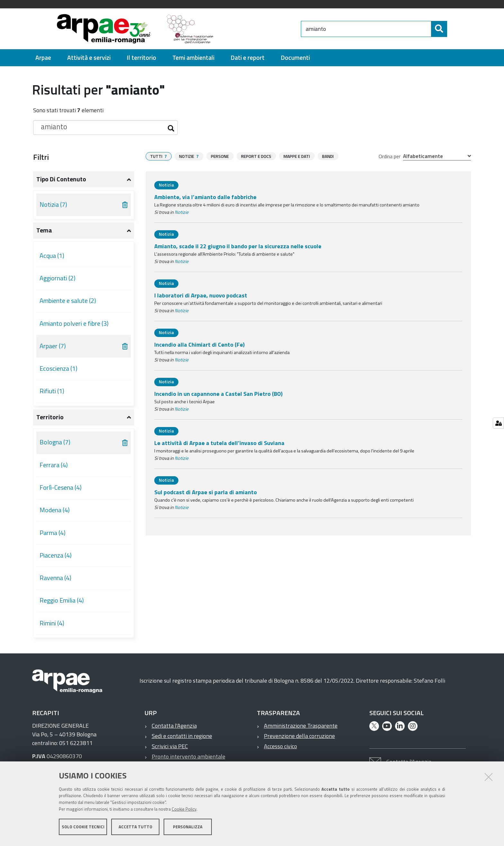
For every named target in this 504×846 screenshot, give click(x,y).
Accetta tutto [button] (135, 829)
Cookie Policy (184, 812)
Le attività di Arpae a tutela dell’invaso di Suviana (219, 443)
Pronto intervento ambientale (189, 756)
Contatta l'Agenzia (174, 726)
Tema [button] (44, 230)
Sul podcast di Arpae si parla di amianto (206, 492)
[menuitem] (43, 58)
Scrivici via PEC (170, 746)
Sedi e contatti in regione (182, 736)
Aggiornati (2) (58, 278)
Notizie (181, 212)
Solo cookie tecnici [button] (83, 829)
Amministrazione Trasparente (301, 726)
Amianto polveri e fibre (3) (74, 323)
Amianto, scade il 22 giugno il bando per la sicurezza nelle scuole (238, 246)
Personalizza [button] (188, 829)
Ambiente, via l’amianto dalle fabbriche (205, 197)
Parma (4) (53, 533)
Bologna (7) (55, 442)
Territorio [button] (50, 417)
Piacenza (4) (56, 555)
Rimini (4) (52, 623)
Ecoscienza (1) (59, 368)
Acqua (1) (52, 256)
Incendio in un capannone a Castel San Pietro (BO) (218, 394)
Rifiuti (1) (52, 391)
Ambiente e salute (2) (68, 301)
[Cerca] (453, 29)
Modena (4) (55, 510)
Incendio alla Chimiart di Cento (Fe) (199, 345)
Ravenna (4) (55, 578)
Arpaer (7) (53, 346)
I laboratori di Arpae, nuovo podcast (201, 295)
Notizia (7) (53, 205)
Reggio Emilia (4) (62, 600)
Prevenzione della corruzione (299, 736)
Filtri (41, 157)
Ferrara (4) (54, 465)
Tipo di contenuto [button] (61, 179)
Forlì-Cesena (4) (61, 487)
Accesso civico (280, 746)
